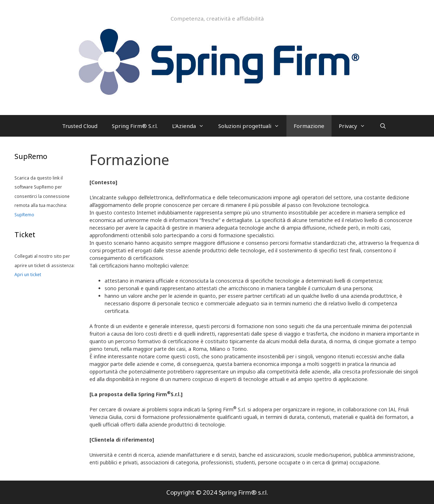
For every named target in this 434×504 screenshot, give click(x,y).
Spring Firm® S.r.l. (135, 126)
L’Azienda (192, 126)
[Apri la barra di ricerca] (383, 126)
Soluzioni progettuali (252, 126)
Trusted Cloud (80, 126)
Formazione (309, 126)
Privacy (356, 126)
